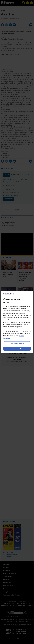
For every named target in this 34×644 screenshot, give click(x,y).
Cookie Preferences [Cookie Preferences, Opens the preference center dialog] (17, 343)
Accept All (17, 349)
